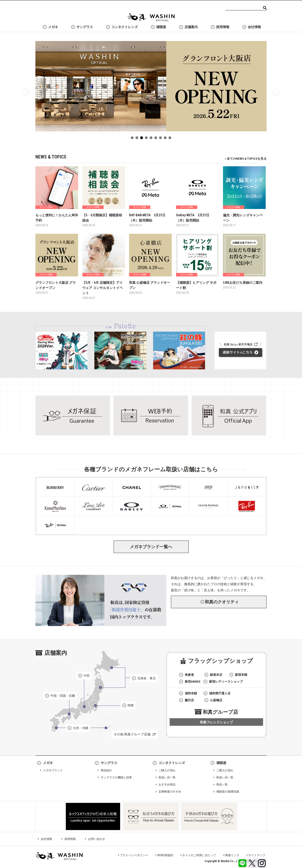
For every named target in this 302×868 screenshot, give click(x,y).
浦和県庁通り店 (220, 693)
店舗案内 (191, 27)
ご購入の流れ (167, 770)
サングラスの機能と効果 (116, 777)
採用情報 (223, 27)
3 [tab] (143, 139)
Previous (26, 93)
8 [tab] (166, 139)
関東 (131, 705)
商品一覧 (222, 785)
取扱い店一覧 (167, 777)
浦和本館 (191, 693)
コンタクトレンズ (125, 27)
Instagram (262, 863)
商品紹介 (106, 770)
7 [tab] (161, 139)
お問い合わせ (96, 839)
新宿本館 (241, 675)
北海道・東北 (147, 678)
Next (276, 93)
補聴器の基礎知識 (228, 792)
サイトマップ (257, 855)
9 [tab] (171, 139)
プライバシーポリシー (134, 855)
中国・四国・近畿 (63, 696)
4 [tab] (147, 139)
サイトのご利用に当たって (199, 855)
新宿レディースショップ (226, 682)
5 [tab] (152, 139)
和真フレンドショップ (216, 722)
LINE (242, 863)
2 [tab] (138, 139)
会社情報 (254, 27)
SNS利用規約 (165, 855)
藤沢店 (189, 700)
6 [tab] (157, 139)
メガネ (53, 27)
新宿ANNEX (193, 682)
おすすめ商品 (167, 785)
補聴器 (161, 27)
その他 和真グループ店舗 (132, 734)
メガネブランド (53, 770)
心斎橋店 (216, 700)
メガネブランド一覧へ (151, 547)
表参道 (189, 675)
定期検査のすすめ (170, 792)
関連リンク (232, 855)
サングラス (85, 27)
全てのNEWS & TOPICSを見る (247, 159)
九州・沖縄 (81, 728)
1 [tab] (133, 139)
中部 (87, 676)
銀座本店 (216, 675)
